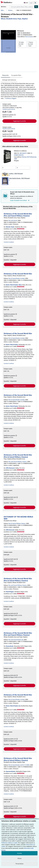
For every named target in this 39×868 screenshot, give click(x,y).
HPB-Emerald (10, 530)
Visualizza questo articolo (9, 109)
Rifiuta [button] (19, 858)
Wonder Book (10, 227)
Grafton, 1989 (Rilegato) (16, 173)
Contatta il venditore (9, 242)
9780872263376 (19, 155)
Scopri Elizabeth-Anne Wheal (20, 200)
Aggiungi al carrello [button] (20, 121)
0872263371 (23, 153)
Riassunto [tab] (5, 75)
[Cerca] (36, 7)
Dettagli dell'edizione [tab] (9, 80)
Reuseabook (10, 646)
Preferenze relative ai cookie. (10, 843)
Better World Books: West (14, 285)
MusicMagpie (10, 592)
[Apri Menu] (4, 7)
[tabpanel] (19, 91)
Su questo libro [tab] (16, 75)
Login (31, 3)
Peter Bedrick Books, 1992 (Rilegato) (19, 178)
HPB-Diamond (10, 468)
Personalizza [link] (19, 864)
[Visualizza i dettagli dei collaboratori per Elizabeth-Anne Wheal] (9, 19)
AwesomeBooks (11, 771)
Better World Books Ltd (13, 706)
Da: (22, 44)
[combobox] (22, 7)
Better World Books (12, 345)
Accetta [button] (19, 853)
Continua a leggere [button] (11, 98)
